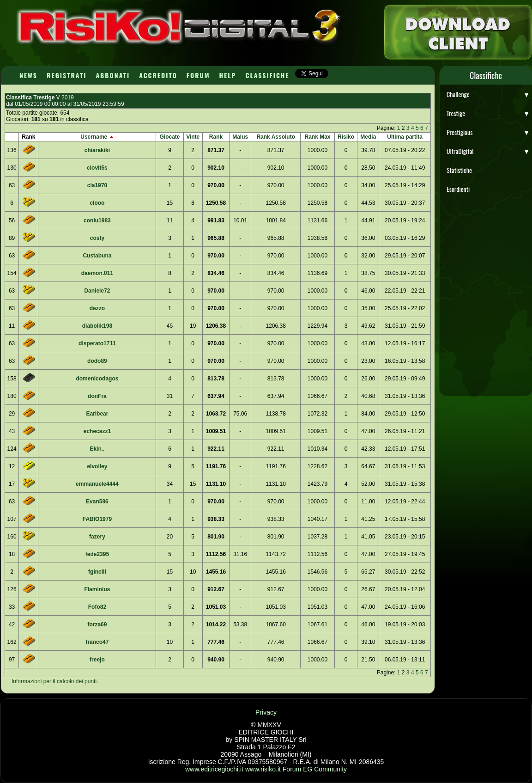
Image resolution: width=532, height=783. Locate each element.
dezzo (97, 308)
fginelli (97, 572)
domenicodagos (97, 379)
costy (97, 238)
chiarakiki (97, 150)
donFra (97, 396)
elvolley (97, 466)
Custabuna (97, 256)
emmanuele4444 (97, 484)
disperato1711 (97, 343)
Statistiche (459, 170)
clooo (97, 203)
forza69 (97, 624)
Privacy (266, 712)
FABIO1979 (97, 519)
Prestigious (488, 132)
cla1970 (97, 185)
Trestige (488, 113)
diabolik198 (97, 326)
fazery (97, 537)
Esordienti (458, 189)
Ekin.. (97, 449)
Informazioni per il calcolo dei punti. (55, 681)
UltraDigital (488, 151)
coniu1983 (97, 220)
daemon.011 (97, 273)
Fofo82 (97, 607)
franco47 (97, 642)
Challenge (488, 94)
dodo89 (97, 361)
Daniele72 (97, 291)
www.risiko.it (263, 769)
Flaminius (97, 589)
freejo (97, 660)
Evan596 (97, 502)
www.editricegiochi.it (214, 769)
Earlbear (97, 414)
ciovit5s (97, 168)
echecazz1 (97, 431)
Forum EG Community (315, 769)
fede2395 (97, 554)
